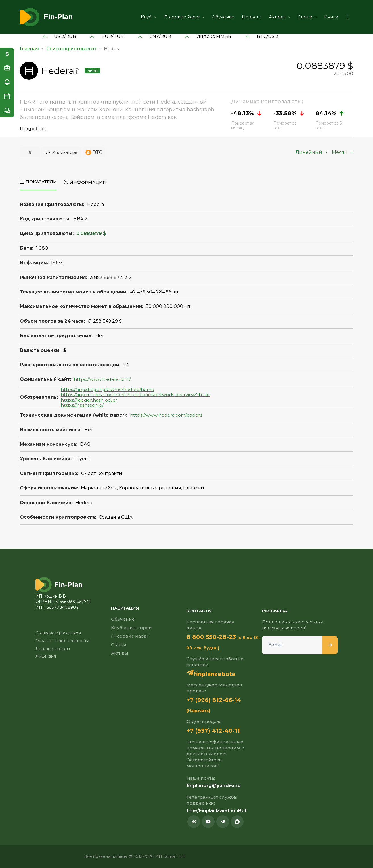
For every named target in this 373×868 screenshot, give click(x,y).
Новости (252, 17)
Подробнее (34, 129)
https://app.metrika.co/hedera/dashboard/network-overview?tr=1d (135, 395)
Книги (331, 17)
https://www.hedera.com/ (102, 379)
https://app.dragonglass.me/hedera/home (107, 389)
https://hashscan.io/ (82, 405)
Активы (279, 17)
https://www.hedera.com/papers (166, 415)
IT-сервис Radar (184, 17)
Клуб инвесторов (131, 628)
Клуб (148, 17)
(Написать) (198, 711)
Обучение (223, 17)
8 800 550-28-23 (211, 637)
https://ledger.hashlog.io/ (89, 400)
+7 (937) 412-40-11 (213, 731)
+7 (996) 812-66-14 (214, 700)
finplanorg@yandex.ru (214, 786)
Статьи (307, 17)
